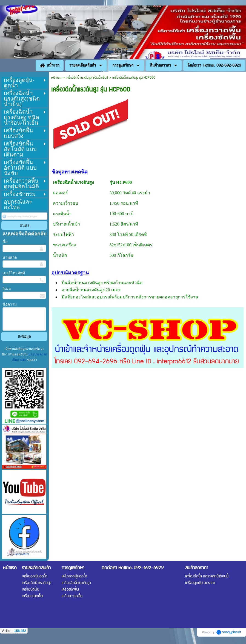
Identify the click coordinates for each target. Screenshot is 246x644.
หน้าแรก (56, 78)
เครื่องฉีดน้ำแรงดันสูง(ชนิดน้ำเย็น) (87, 78)
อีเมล (7, 289)
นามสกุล (10, 257)
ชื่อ (5, 242)
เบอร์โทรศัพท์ (14, 273)
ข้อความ (10, 304)
